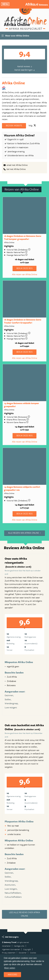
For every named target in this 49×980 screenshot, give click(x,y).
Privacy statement (9, 953)
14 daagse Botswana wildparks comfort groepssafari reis (22, 488)
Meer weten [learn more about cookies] (10, 968)
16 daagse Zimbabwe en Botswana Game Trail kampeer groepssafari (23, 238)
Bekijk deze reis (24, 268)
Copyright (27, 949)
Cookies (33, 953)
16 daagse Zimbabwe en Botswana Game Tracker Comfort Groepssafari (23, 321)
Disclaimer (23, 953)
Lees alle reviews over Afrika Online (24, 914)
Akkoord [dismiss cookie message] (12, 974)
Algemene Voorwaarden (11, 949)
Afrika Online (13, 83)
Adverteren (6, 946)
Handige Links (19, 946)
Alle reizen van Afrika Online (25, 274)
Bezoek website (14, 125)
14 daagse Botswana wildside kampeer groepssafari (22, 405)
